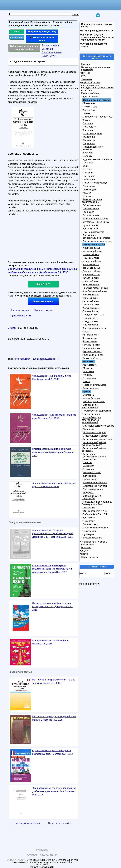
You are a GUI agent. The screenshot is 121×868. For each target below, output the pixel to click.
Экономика (89, 371)
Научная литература (94, 232)
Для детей (88, 130)
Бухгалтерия (89, 378)
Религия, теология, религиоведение (92, 201)
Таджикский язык (92, 358)
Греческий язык (91, 305)
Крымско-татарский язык (96, 288)
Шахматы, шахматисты (95, 486)
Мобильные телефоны (95, 432)
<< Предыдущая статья (28, 823)
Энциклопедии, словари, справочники (94, 543)
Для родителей (91, 229)
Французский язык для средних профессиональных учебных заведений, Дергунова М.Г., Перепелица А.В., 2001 (53, 534)
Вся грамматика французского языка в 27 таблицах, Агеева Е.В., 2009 (54, 681)
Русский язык (90, 107)
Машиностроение (92, 473)
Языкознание (90, 341)
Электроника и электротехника (90, 406)
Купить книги (43, 301)
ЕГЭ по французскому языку (97, 31)
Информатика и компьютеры (98, 117)
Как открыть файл (51, 45)
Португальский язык (93, 315)
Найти (85, 554)
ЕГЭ (83, 76)
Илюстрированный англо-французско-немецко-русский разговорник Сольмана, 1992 (53, 452)
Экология (88, 196)
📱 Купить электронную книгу (42, 39)
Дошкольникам (91, 97)
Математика (89, 103)
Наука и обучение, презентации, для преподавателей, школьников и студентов (97, 86)
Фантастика (89, 508)
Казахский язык (91, 301)
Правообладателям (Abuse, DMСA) (52, 54)
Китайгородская (22, 359)
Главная (86, 64)
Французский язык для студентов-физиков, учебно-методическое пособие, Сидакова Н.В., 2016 (54, 791)
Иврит (86, 331)
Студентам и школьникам (96, 222)
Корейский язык (91, 285)
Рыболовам (89, 521)
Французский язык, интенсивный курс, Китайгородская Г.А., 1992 (52, 377)
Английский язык (92, 248)
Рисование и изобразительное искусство (96, 237)
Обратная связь (90, 557)
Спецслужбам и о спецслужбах (91, 497)
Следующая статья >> (59, 823)
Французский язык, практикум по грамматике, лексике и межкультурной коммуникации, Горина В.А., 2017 (52, 569)
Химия (86, 120)
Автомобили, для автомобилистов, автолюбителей (91, 420)
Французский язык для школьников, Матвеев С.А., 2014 (51, 642)
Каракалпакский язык (94, 355)
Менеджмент (90, 365)
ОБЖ (86, 166)
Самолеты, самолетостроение (99, 426)
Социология (89, 140)
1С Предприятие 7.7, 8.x (95, 511)
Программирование (93, 489)
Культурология (90, 225)
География (89, 212)
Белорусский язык (92, 271)
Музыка (87, 193)
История (87, 169)
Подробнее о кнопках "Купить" (29, 62)
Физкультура (89, 189)
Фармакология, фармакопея (98, 411)
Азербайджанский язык (95, 291)
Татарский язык (91, 278)
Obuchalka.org (17, 860)
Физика (87, 113)
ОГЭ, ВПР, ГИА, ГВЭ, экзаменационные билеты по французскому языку (97, 37)
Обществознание (92, 205)
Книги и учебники (90, 93)
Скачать (17, 32)
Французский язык (92, 251)
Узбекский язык (91, 281)
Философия (89, 179)
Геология (88, 463)
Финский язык (90, 338)
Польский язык (91, 311)
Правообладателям (21, 316)
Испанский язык (91, 255)
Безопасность (90, 531)
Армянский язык (91, 275)
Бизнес (87, 382)
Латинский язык (91, 265)
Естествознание (91, 215)
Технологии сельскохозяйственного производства (94, 457)
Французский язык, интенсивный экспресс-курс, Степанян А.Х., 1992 (54, 485)
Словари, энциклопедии (95, 528)
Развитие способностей (95, 483)
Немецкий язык (91, 258)
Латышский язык (92, 308)
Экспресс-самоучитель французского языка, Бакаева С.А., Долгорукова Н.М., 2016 (53, 606)
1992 (35, 359)
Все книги (86, 547)
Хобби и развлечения (94, 402)
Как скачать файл (20, 310)
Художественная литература (98, 159)
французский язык (50, 359)
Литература (89, 110)
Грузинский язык (91, 345)
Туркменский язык (92, 351)
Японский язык (91, 325)
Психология (89, 176)
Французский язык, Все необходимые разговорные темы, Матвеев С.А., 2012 (53, 752)
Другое (85, 551)
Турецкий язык (90, 298)
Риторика (88, 163)
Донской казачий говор (95, 328)
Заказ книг (88, 466)
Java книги (88, 469)
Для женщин (89, 476)
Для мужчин (89, 518)
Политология (90, 127)
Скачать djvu (43, 284)
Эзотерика (88, 395)
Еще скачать (17, 37)
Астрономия (89, 186)
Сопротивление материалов (98, 241)
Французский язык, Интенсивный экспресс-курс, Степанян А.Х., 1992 (54, 416)
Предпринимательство (95, 385)
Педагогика (89, 143)
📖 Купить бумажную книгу (42, 32)
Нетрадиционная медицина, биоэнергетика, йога (97, 503)
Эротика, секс (90, 524)
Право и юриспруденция (96, 183)
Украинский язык (92, 268)
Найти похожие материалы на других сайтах (24, 48)
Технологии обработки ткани (98, 439)
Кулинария (88, 534)
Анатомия (88, 153)
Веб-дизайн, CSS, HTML (95, 514)
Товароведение (91, 388)
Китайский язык (91, 335)
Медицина (88, 493)
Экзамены (87, 79)
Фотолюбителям (91, 398)
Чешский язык (90, 318)
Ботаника (88, 156)
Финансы (88, 375)
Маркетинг (88, 368)
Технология (89, 137)
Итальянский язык (92, 261)
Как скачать (47, 49)
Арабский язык (91, 295)
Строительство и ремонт (96, 436)
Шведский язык (91, 321)
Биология (88, 123)
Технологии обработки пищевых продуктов (94, 444)
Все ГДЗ (85, 73)
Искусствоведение (92, 133)
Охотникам (89, 429)
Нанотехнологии (91, 414)
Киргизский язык (91, 348)
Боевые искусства (92, 538)
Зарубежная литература (95, 219)
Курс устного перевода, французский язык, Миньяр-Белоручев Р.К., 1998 (54, 718)
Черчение (88, 173)
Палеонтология (91, 209)
